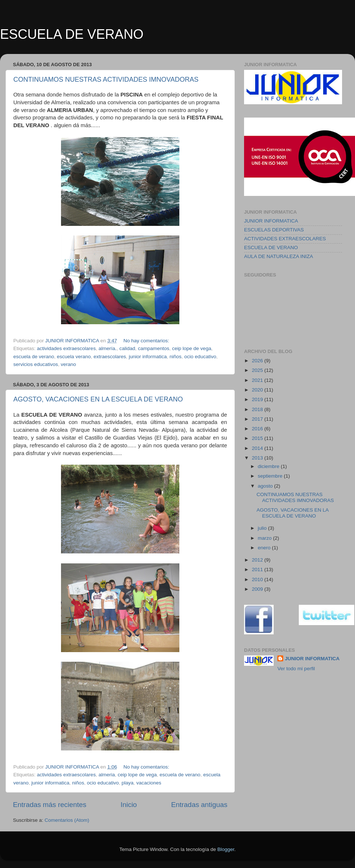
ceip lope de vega (192, 348)
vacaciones (149, 783)
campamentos (154, 348)
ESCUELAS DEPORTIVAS (274, 230)
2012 (258, 560)
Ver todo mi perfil (296, 669)
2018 (258, 409)
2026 (258, 361)
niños (176, 357)
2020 (258, 390)
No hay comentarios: (147, 341)
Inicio (129, 805)
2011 (258, 569)
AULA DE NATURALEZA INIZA (279, 256)
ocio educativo (200, 357)
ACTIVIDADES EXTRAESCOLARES (285, 239)
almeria (106, 775)
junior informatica (148, 357)
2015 (258, 438)
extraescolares (110, 357)
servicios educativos (36, 364)
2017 (258, 419)
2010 (258, 579)
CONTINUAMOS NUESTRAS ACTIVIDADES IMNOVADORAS (106, 79)
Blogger (226, 849)
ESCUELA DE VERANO (72, 34)
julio (263, 528)
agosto (266, 486)
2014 (258, 448)
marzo (265, 538)
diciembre (269, 466)
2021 (258, 380)
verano (68, 364)
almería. (107, 348)
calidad (127, 348)
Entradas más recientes (50, 805)
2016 (258, 429)
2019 (258, 399)
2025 (258, 370)
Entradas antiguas (199, 805)
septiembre (271, 476)
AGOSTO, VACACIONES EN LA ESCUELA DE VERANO (98, 399)
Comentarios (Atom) (67, 820)
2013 (258, 458)
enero (265, 548)
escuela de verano (34, 357)
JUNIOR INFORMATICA (271, 221)
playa (128, 783)
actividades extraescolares (66, 348)
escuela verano (74, 357)
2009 (258, 589)
